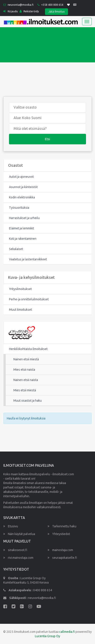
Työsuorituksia (19, 208)
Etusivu (11, 526)
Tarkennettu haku (62, 526)
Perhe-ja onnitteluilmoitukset (29, 299)
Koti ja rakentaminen (23, 239)
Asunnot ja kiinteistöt (23, 187)
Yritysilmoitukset (20, 289)
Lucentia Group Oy (47, 636)
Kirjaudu (11, 11)
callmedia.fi (67, 632)
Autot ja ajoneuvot (21, 177)
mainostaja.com (60, 550)
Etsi (47, 139)
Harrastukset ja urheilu (24, 218)
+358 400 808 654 (52, 5)
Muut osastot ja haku (28, 401)
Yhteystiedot (59, 534)
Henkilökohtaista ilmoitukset (28, 349)
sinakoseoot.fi (15, 550)
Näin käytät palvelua (19, 534)
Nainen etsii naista (26, 380)
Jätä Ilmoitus (56, 12)
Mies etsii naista (24, 370)
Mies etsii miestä (25, 390)
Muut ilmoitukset (21, 310)
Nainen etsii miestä (26, 359)
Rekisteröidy (29, 11)
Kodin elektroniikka (22, 197)
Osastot (15, 165)
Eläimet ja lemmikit (22, 228)
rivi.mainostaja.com (18, 558)
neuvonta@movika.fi (21, 5)
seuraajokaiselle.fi (62, 558)
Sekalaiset (16, 249)
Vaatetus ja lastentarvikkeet (28, 259)
